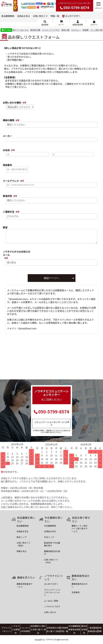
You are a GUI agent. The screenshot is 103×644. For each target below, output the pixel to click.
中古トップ (49, 537)
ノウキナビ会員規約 (16, 629)
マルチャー (76, 30)
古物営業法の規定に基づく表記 (53, 629)
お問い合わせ (50, 612)
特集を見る (22, 551)
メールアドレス (11, 181)
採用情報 (100, 629)
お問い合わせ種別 (12, 103)
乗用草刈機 (35, 30)
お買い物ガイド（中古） (51, 561)
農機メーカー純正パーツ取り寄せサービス (79, 529)
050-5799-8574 (54, 411)
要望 (5, 227)
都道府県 (7, 196)
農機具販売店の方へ (79, 585)
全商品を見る (24, 16)
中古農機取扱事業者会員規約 (74, 629)
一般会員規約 (91, 629)
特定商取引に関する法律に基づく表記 (38, 629)
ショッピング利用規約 (25, 629)
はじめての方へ (71, 16)
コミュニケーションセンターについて (51, 424)
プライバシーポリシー (6, 629)
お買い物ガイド (40, 16)
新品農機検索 (8, 16)
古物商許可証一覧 (64, 629)
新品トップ (22, 537)
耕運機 (86, 30)
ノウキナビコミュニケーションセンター (75, 6)
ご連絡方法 (9, 212)
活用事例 (75, 592)
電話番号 (7, 165)
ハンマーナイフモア (51, 30)
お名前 (6, 150)
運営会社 (96, 629)
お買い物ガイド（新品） (24, 544)
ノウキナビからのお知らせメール (17, 253)
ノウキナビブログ (52, 606)
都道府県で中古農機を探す (52, 544)
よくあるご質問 (51, 601)
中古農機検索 (50, 526)
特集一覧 (55, 16)
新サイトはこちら (21, 30)
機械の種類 (9, 120)
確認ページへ (51, 278)
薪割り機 (65, 30)
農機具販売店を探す (52, 553)
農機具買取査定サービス (25, 585)
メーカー (7, 136)
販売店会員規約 (84, 629)
